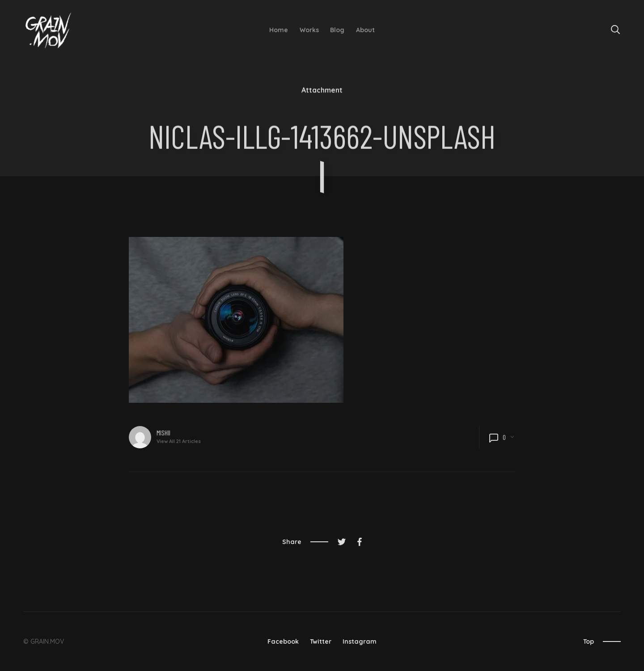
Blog (337, 30)
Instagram (360, 641)
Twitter (321, 641)
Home (279, 30)
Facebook (283, 641)
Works (309, 30)
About (365, 30)
